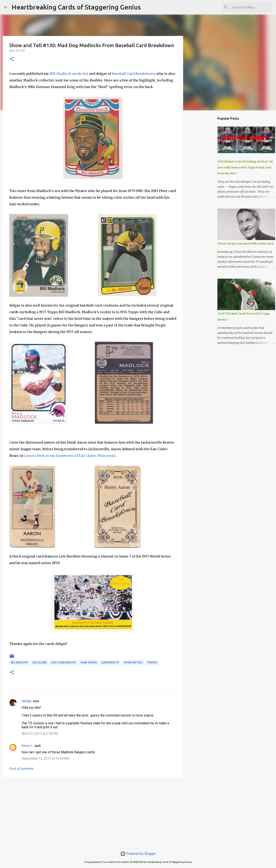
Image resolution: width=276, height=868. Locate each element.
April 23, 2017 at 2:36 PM (40, 734)
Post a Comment (21, 769)
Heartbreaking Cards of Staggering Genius (76, 7)
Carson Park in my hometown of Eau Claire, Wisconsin (70, 456)
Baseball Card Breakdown (133, 74)
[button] (12, 59)
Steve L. (28, 746)
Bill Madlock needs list (69, 74)
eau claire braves (64, 663)
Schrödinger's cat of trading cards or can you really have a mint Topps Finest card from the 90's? (245, 167)
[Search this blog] (251, 7)
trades (152, 663)
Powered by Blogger (138, 854)
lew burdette (110, 663)
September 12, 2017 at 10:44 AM (45, 759)
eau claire (40, 663)
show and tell (133, 663)
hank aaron (89, 663)
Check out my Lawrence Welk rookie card (245, 244)
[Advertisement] (93, 812)
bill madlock (19, 663)
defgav (27, 701)
